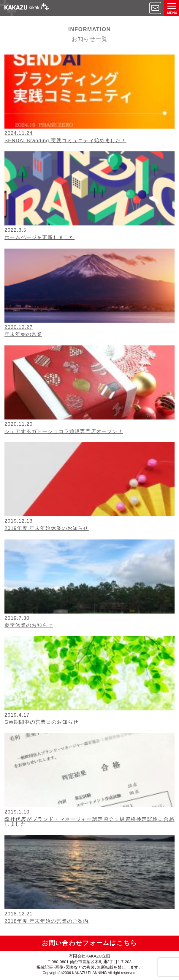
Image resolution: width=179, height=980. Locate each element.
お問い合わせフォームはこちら (89, 943)
